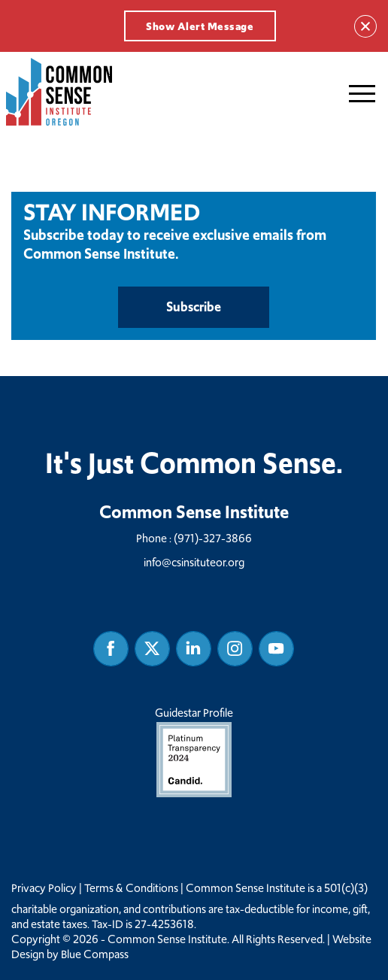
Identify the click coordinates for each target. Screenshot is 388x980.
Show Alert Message (200, 26)
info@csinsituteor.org (194, 562)
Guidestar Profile (194, 751)
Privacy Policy (44, 888)
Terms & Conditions (131, 888)
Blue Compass (95, 954)
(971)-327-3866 (213, 538)
